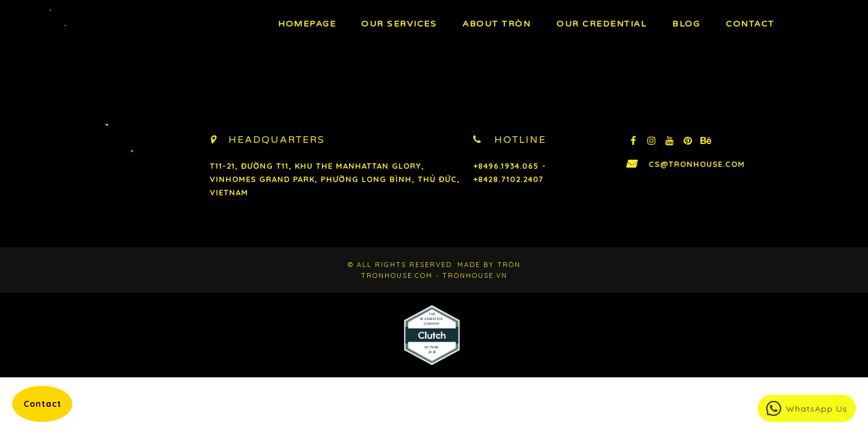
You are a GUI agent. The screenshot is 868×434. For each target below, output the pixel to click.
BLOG (686, 24)
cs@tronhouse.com (697, 164)
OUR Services (399, 24)
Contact (750, 24)
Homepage (307, 24)
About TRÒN (496, 24)
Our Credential (601, 24)
